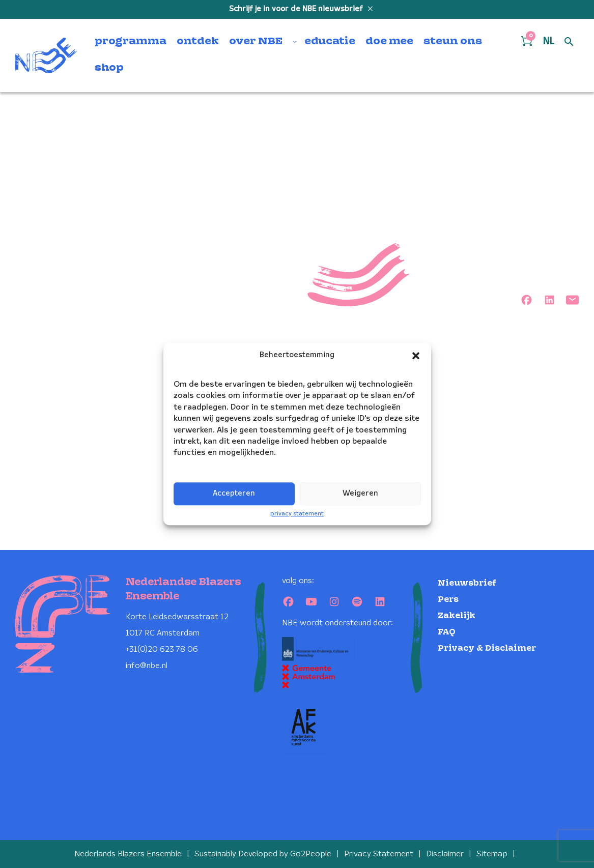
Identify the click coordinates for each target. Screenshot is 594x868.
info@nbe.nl (147, 666)
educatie (330, 42)
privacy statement (297, 514)
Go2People (311, 854)
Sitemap (492, 854)
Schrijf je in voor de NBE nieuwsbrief (297, 9)
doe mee (389, 42)
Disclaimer (445, 854)
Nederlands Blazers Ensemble (128, 854)
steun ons (453, 42)
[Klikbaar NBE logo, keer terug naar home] (46, 55)
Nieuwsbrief (467, 583)
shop (109, 68)
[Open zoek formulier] (569, 42)
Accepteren (234, 494)
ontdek (198, 42)
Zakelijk (457, 616)
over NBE (256, 42)
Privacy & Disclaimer (487, 648)
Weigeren (360, 494)
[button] (416, 356)
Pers (448, 600)
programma (131, 42)
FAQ (447, 632)
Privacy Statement (379, 854)
